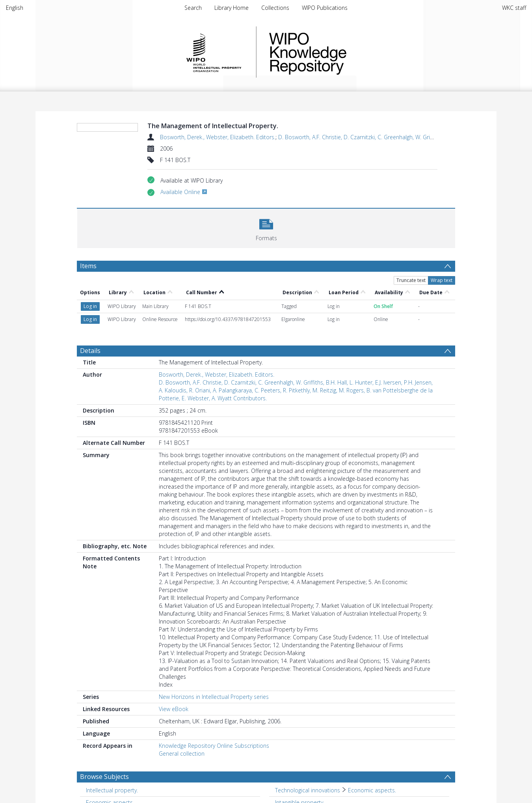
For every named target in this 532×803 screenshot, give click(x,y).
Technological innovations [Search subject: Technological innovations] (308, 790)
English (15, 8)
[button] (266, 227)
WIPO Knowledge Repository (340, 52)
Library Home (232, 8)
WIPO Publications (325, 8)
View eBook (174, 709)
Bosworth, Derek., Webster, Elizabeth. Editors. (218, 137)
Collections (275, 8)
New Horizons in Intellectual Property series (214, 697)
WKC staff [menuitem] (514, 8)
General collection (182, 754)
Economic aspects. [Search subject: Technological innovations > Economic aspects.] (372, 790)
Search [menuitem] (193, 8)
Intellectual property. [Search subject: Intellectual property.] (112, 790)
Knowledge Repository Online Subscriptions (214, 746)
